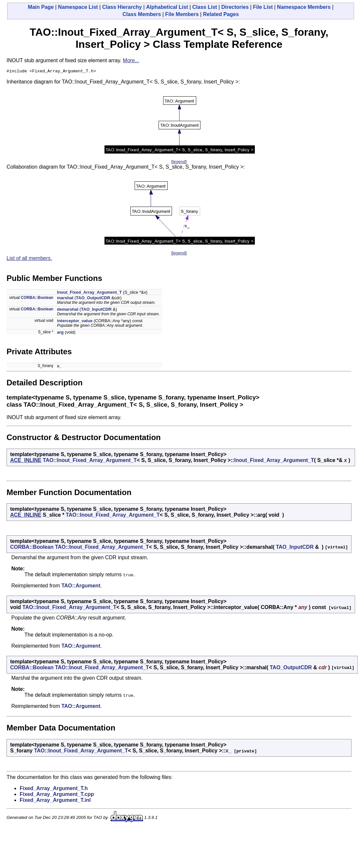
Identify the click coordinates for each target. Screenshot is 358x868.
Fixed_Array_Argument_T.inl (55, 801)
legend (179, 163)
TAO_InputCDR (96, 310)
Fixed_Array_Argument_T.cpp (57, 795)
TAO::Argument (81, 587)
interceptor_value (75, 322)
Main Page (41, 7)
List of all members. (29, 259)
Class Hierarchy (122, 7)
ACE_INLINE (26, 461)
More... (131, 60)
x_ (59, 367)
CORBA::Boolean (37, 299)
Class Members (142, 14)
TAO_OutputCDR (93, 299)
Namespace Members (304, 7)
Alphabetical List (167, 7)
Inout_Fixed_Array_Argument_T (89, 293)
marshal (65, 299)
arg (60, 333)
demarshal (68, 310)
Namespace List (78, 7)
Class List (205, 7)
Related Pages (221, 14)
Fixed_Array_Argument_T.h (54, 789)
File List (263, 7)
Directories (235, 7)
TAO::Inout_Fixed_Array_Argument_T (90, 461)
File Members (182, 14)
